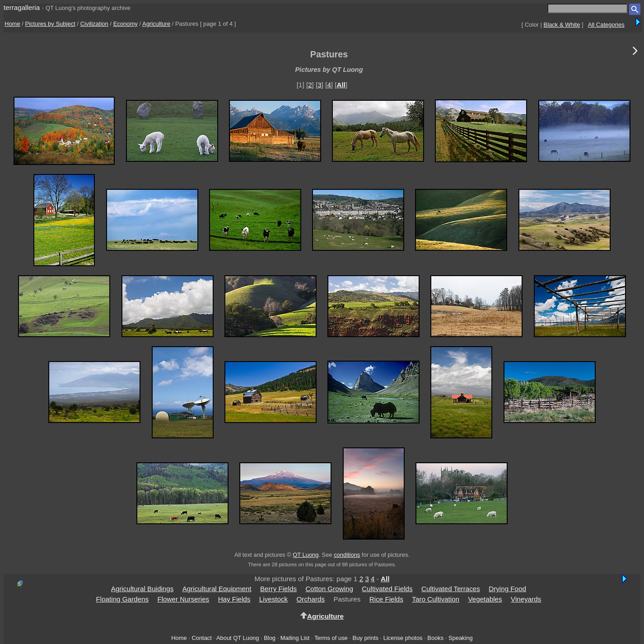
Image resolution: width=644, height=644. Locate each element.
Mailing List (295, 638)
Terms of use (331, 638)
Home (12, 24)
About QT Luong (238, 638)
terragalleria (22, 7)
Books (435, 638)
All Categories (606, 25)
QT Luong (306, 555)
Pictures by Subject (50, 24)
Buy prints (366, 638)
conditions (347, 555)
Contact (201, 638)
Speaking (461, 638)
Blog (270, 638)
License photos (403, 638)
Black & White (562, 25)
